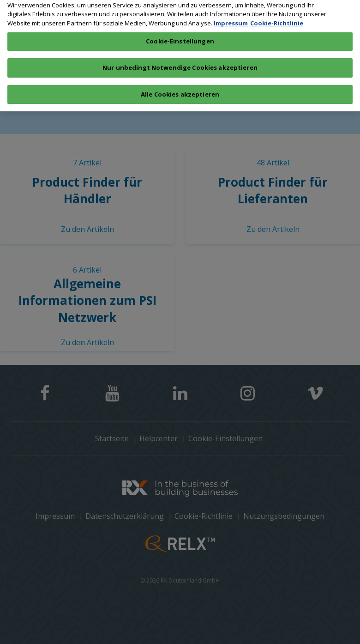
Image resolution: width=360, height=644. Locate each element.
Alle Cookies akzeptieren (180, 90)
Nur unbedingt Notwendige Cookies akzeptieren (180, 63)
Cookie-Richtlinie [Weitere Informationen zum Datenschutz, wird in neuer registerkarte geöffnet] (277, 18)
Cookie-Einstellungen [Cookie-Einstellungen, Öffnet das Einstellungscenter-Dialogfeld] (180, 37)
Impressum (231, 18)
